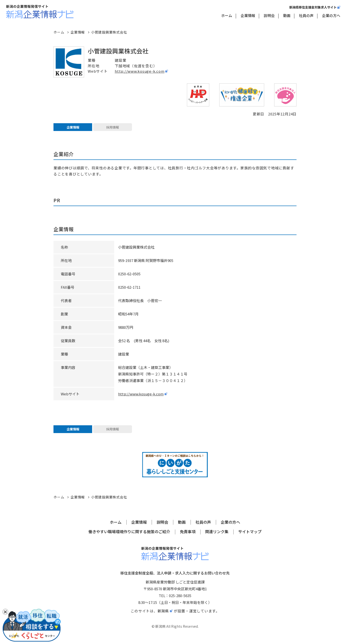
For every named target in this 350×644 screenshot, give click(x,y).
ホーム (227, 15)
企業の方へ (331, 15)
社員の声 (306, 15)
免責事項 (188, 537)
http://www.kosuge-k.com (140, 71)
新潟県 (163, 616)
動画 (287, 15)
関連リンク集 (217, 537)
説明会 (269, 15)
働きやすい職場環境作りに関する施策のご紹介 (129, 537)
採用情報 (113, 128)
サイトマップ (250, 537)
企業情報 (248, 15)
